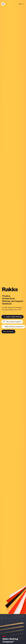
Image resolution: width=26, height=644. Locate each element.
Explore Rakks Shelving (13, 317)
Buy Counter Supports (12, 322)
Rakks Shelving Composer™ (14, 327)
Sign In (21, 4)
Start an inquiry (8, 331)
